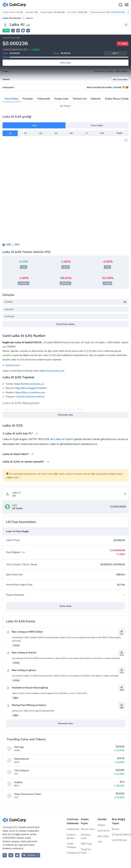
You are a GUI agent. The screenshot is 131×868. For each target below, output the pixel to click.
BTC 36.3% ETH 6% (116, 12)
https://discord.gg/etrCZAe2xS (31, 388)
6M (71, 133)
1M (41, 133)
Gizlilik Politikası (71, 846)
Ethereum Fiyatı (86, 836)
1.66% (123, 44)
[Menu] (126, 5)
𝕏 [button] (13, 31)
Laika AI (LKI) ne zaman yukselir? (26, 462)
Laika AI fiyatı (63, 439)
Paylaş (65, 106)
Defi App (19, 747)
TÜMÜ (119, 133)
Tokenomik (44, 99)
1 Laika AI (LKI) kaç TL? (20, 433)
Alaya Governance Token (28, 794)
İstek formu (104, 831)
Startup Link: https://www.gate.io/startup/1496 (33, 711)
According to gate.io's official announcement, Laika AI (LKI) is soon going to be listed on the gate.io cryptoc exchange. (65, 676)
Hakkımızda (73, 829)
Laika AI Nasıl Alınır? (18, 454)
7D (25, 133)
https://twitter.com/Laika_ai (29, 384)
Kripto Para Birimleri (12, 18)
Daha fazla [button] (65, 606)
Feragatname (74, 853)
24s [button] (116, 53)
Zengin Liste (61, 99)
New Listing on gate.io (21, 670)
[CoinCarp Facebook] (11, 855)
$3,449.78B (59, 12)
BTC (17, 245)
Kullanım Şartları (71, 836)
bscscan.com (12, 365)
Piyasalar (28, 99)
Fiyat (34, 125)
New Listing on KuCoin (21, 653)
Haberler (96, 99)
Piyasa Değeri (97, 125)
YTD (102, 133)
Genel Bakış (12, 99)
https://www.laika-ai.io (52, 371)
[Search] (120, 5)
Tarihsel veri (80, 99)
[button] (18, 31)
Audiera (18, 782)
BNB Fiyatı (86, 844)
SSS (100, 842)
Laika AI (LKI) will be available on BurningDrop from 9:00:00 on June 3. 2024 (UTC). (50, 693)
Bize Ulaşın (104, 836)
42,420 (20, 12)
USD (8, 245)
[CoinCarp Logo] (15, 5)
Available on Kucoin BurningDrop (27, 688)
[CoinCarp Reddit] (17, 855)
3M (56, 133)
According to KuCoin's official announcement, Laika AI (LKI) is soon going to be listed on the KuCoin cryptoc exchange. (66, 658)
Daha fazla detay (66, 324)
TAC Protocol (21, 771)
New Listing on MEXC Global (24, 632)
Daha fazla (65, 63)
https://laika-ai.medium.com (30, 392)
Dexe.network (22, 759)
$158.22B (83, 12)
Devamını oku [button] (65, 415)
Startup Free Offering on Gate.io (26, 705)
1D (10, 133)
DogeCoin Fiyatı (86, 851)
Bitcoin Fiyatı (88, 829)
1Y (86, 133)
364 (36, 12)
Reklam (102, 825)
